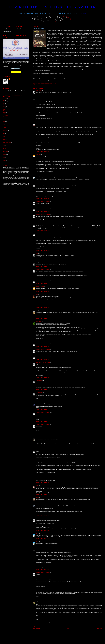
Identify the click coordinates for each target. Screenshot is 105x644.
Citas (4, 105)
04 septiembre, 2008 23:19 (42, 531)
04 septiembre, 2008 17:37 (42, 421)
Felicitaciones (5, 115)
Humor (4, 121)
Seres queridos (5, 152)
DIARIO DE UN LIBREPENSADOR (52, 7)
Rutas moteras (5, 147)
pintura (4, 133)
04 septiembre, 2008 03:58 (42, 173)
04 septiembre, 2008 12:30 (42, 308)
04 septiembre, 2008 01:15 (42, 151)
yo (36, 601)
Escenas (4, 112)
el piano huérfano (39, 184)
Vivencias (4, 161)
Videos (4, 158)
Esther (37, 311)
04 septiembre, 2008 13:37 (42, 340)
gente (4, 118)
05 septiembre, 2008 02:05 (42, 539)
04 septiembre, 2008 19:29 (42, 482)
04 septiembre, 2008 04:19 (42, 181)
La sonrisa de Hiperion (40, 287)
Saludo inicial (5, 148)
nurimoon (37, 485)
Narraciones (5, 130)
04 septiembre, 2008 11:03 (42, 212)
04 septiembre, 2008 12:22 (42, 292)
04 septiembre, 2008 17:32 (42, 409)
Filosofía (4, 117)
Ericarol (37, 123)
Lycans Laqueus (39, 504)
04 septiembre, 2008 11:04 (42, 230)
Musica (4, 129)
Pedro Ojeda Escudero (40, 403)
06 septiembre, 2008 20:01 (42, 624)
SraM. (37, 254)
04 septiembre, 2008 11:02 (42, 205)
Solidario (4, 155)
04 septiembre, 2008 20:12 (42, 494)
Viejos (4, 159)
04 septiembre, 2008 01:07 (42, 120)
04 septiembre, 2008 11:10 (42, 277)
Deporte (4, 109)
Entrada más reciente (36, 629)
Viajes (4, 156)
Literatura (40, 84)
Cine (4, 103)
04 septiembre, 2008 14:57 (42, 389)
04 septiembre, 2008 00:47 (42, 94)
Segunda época (5, 150)
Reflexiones (5, 141)
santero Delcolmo (39, 91)
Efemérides (5, 111)
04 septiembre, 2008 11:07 (42, 266)
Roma (4, 145)
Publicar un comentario (37, 627)
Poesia (4, 135)
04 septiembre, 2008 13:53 (42, 377)
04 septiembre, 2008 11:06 (42, 251)
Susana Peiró (38, 154)
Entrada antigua (100, 629)
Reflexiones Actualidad (7, 142)
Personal (4, 132)
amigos (4, 100)
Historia (4, 120)
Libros (4, 124)
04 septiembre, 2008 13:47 (42, 347)
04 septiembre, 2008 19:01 (42, 447)
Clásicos (4, 106)
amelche (37, 497)
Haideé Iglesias (38, 321)
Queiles (37, 176)
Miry (37, 295)
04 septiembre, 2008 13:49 (42, 360)
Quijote (4, 138)
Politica (4, 136)
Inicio (68, 629)
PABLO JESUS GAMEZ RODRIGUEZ (43, 202)
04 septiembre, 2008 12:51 (42, 318)
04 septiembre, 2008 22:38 (42, 516)
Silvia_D (37, 97)
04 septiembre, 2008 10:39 (42, 199)
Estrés (4, 114)
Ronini (37, 438)
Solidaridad (5, 153)
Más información (16, 72)
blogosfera (5, 102)
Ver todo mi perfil (13, 81)
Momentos (5, 127)
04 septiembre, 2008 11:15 (42, 284)
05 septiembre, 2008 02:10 (42, 545)
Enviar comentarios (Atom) (42, 631)
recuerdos (4, 139)
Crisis (4, 108)
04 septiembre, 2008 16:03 (42, 400)
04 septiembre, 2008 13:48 (42, 353)
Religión (4, 144)
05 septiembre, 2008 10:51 (42, 598)
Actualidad (5, 99)
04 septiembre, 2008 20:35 (42, 501)
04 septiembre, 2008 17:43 (42, 435)
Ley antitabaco (5, 123)
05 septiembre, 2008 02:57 (42, 570)
